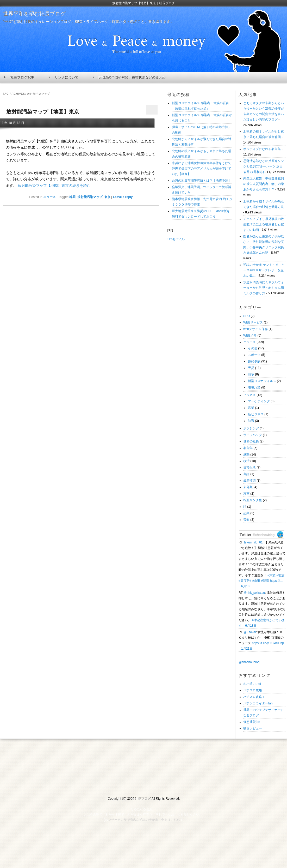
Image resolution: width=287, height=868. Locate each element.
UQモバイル (176, 239)
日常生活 (249, 468)
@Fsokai (250, 632)
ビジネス (249, 395)
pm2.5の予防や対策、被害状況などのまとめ (132, 77)
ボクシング (251, 428)
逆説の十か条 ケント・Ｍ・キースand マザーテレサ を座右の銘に (264, 270)
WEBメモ (250, 336)
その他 (253, 348)
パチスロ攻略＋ (254, 697)
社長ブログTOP (22, 77)
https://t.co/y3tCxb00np (268, 643)
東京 (107, 197)
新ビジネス (256, 414)
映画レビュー (253, 728)
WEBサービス (253, 322)
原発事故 (254, 361)
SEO (247, 316)
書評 (246, 474)
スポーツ (254, 355)
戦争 (251, 374)
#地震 (280, 575)
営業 (251, 408)
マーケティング (259, 401)
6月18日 (247, 586)
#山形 (256, 581)
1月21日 (247, 649)
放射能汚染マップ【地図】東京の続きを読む (54, 185)
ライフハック (253, 435)
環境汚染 (254, 387)
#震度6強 (245, 581)
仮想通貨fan (252, 722)
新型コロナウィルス (262, 381)
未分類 (248, 487)
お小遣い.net (252, 684)
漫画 (246, 494)
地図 (72, 197)
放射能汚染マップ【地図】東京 (43, 112)
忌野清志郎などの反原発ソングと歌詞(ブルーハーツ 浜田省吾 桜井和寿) (264, 166)
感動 (246, 454)
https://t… (277, 581)
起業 (246, 513)
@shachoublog (249, 662)
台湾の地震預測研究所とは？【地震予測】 (202, 181)
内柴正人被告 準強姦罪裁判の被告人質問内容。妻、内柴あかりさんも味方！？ (264, 184)
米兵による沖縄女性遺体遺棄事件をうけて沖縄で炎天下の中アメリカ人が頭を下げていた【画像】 (202, 169)
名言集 (248, 448)
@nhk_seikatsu (254, 593)
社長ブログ (142, 799)
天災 (251, 368)
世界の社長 (251, 441)
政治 (246, 461)
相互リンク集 (253, 500)
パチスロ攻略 (253, 690)
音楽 (246, 520)
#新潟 (265, 581)
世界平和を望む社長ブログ (34, 14)
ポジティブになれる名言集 (262, 149)
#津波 (272, 575)
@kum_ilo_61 (253, 542)
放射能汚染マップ (90, 197)
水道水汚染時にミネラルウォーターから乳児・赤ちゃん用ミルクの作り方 (264, 288)
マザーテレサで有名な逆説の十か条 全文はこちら (144, 820)
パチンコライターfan (258, 703)
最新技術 (249, 481)
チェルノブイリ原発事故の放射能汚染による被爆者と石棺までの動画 (264, 224)
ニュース (49, 197)
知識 (251, 421)
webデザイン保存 (255, 329)
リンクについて (67, 77)
